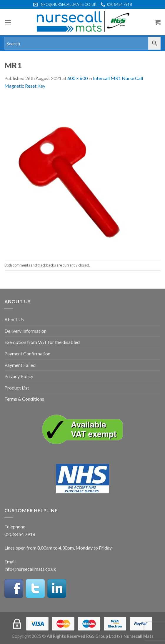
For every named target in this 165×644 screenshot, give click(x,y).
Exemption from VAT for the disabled (42, 342)
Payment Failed (20, 365)
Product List (17, 388)
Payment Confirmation (27, 353)
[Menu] (8, 22)
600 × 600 (77, 78)
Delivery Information (25, 331)
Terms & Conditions (24, 399)
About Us (14, 319)
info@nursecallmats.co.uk (30, 569)
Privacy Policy (19, 376)
